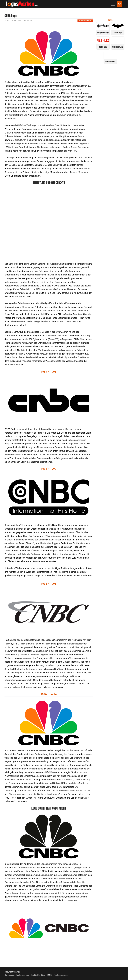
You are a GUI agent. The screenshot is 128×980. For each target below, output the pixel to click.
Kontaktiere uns (61, 975)
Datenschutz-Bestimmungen (17, 975)
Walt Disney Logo (118, 47)
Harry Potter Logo (103, 33)
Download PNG (85, 20)
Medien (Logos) (25, 20)
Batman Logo (118, 33)
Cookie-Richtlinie (38, 975)
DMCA (50, 975)
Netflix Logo (103, 47)
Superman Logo (110, 61)
